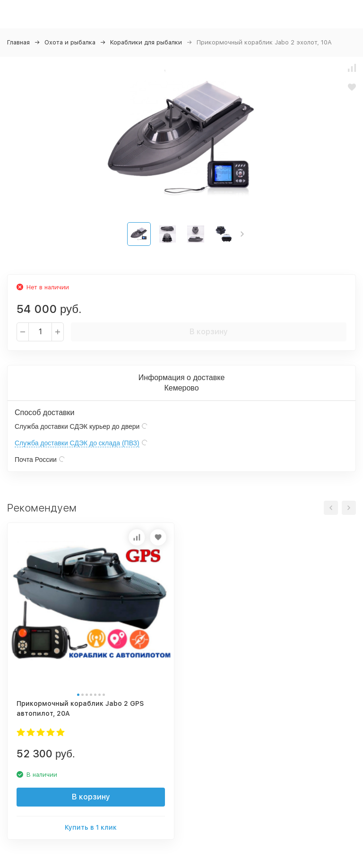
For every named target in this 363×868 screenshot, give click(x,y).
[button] (242, 234)
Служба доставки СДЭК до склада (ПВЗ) (77, 443)
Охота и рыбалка (70, 42)
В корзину (209, 332)
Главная (18, 42)
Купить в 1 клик (91, 827)
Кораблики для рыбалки (146, 42)
